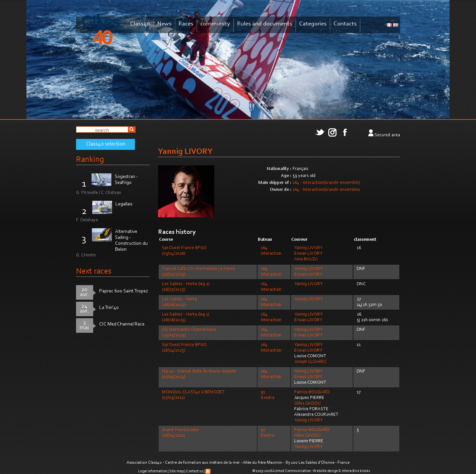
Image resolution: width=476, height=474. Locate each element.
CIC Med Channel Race (122, 324)
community (215, 24)
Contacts (345, 24)
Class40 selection (106, 144)
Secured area (387, 135)
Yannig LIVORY (308, 248)
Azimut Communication (292, 471)
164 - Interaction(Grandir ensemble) (326, 183)
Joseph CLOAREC (310, 362)
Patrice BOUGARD (312, 392)
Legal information (153, 471)
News (164, 24)
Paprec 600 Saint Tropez (124, 291)
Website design (325, 471)
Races (186, 24)
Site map (177, 471)
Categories (313, 24)
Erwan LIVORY (308, 254)
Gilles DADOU (307, 404)
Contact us (195, 471)
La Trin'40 (109, 308)
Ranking (90, 160)
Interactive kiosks (356, 471)
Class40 (140, 24)
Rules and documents (265, 24)
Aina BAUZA (306, 259)
